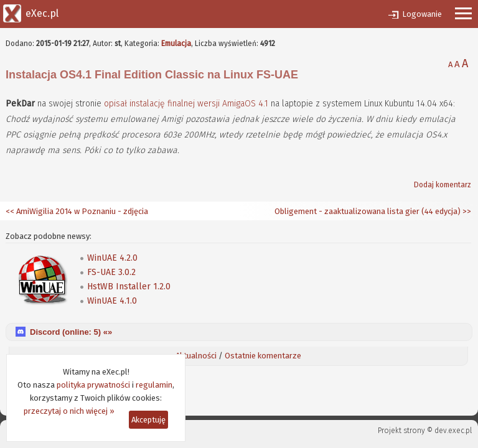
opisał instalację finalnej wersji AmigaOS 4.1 (186, 104)
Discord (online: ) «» (71, 332)
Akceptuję (148, 420)
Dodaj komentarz (443, 185)
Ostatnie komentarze (263, 356)
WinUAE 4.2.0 (112, 258)
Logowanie (422, 14)
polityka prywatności (93, 385)
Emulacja (176, 44)
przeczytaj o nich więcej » (69, 411)
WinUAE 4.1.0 (112, 301)
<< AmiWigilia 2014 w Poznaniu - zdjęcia (77, 211)
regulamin (154, 385)
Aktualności (196, 356)
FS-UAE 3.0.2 (111, 272)
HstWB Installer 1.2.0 (129, 287)
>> (466, 211)
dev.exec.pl (453, 431)
